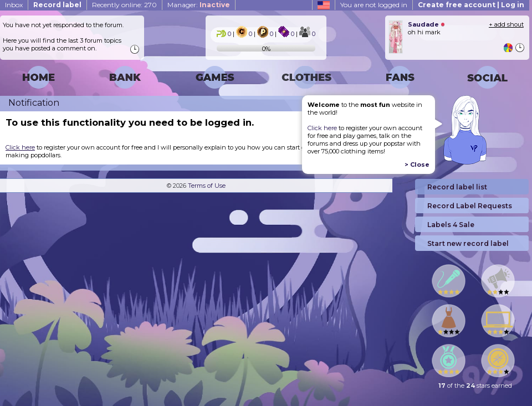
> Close (417, 165)
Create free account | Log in (471, 5)
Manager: (199, 5)
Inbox (14, 5)
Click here (322, 128)
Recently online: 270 (124, 5)
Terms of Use (207, 186)
